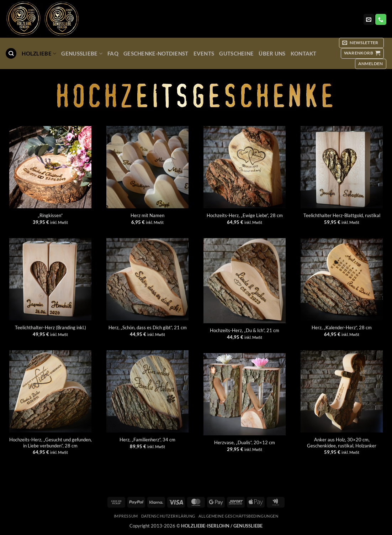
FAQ (113, 53)
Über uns (272, 53)
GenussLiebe (82, 54)
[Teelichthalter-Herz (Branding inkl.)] (50, 279)
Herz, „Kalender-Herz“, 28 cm (342, 327)
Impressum (126, 516)
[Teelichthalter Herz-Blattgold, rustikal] (342, 167)
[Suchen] (11, 53)
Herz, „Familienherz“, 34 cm (147, 440)
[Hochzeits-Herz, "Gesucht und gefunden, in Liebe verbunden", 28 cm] (50, 391)
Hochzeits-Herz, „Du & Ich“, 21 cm (245, 330)
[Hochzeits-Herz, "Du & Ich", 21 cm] (245, 281)
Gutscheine (236, 53)
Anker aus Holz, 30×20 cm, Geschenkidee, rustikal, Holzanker (342, 443)
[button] (361, 43)
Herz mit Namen (147, 215)
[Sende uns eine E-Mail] (369, 19)
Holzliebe (39, 54)
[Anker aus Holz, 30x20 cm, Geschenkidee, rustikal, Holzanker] (342, 391)
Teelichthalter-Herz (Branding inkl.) (51, 327)
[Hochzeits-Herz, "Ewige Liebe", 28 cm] (245, 167)
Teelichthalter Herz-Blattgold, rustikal (342, 215)
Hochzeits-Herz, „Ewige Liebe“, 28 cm (245, 215)
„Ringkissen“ (50, 215)
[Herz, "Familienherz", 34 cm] (147, 391)
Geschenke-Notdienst (156, 53)
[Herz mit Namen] (147, 167)
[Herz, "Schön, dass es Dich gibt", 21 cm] (147, 279)
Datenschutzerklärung (168, 516)
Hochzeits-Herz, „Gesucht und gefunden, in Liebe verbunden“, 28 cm (51, 443)
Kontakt (304, 53)
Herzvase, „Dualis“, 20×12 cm (245, 442)
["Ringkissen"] (50, 167)
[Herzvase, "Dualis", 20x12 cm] (245, 394)
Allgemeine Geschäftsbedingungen (238, 516)
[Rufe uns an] (381, 19)
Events (204, 53)
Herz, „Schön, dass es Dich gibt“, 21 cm (148, 327)
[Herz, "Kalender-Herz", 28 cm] (342, 279)
